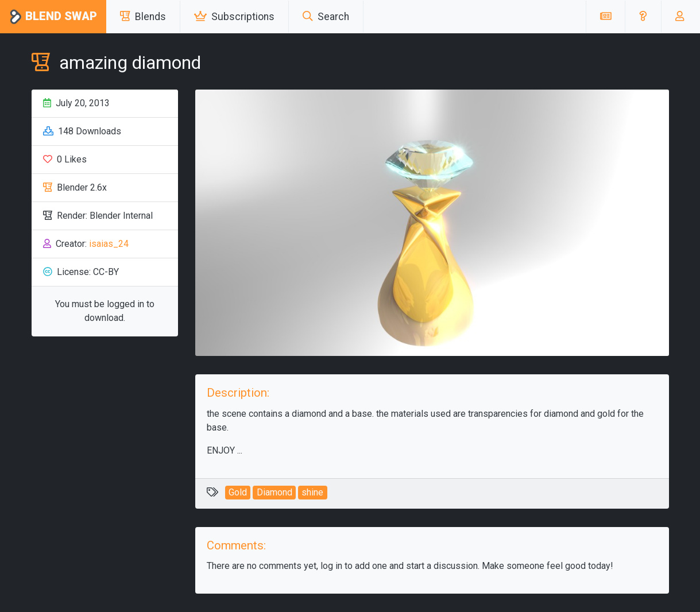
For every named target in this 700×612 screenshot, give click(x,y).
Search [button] (326, 17)
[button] (643, 17)
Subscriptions (234, 17)
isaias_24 (109, 244)
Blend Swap (53, 17)
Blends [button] (143, 17)
